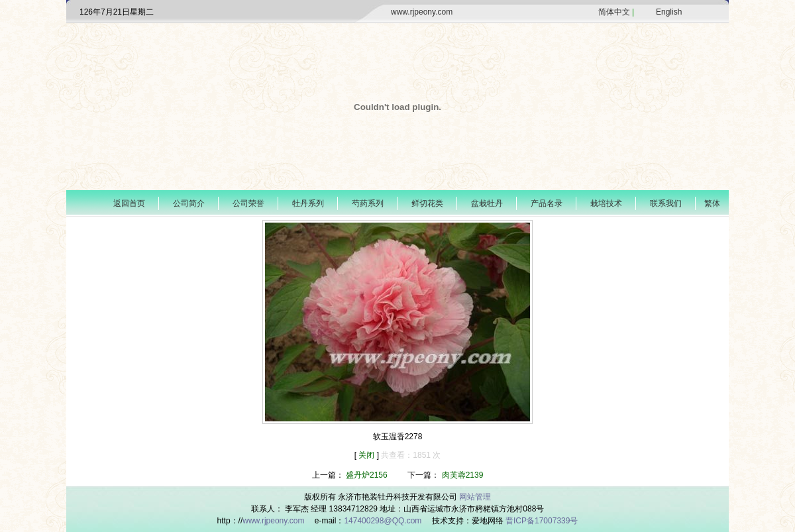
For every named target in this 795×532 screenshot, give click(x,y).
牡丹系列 (308, 203)
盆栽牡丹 (487, 203)
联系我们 (666, 203)
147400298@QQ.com (384, 521)
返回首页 (129, 203)
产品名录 (547, 203)
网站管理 (475, 497)
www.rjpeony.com (422, 12)
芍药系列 (368, 203)
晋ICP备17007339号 (542, 521)
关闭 (367, 455)
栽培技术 (606, 203)
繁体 (712, 203)
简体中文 (614, 12)
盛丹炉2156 (367, 475)
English (669, 12)
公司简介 (189, 203)
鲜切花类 (427, 203)
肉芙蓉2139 (463, 475)
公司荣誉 (248, 203)
